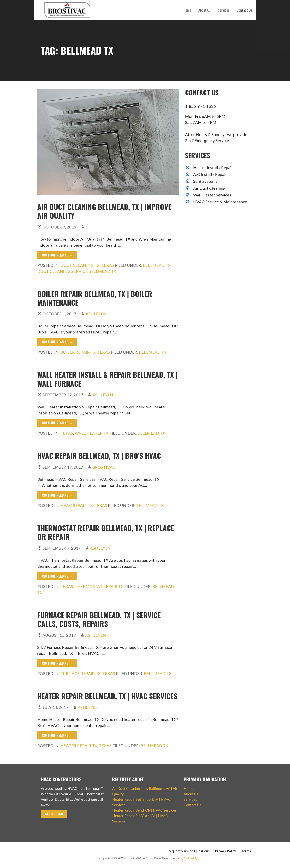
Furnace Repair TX (81, 673)
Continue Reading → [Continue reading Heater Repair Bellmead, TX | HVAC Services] (57, 735)
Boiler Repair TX (78, 352)
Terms (246, 851)
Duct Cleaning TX (80, 265)
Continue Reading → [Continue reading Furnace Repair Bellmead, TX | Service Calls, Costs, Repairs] (57, 663)
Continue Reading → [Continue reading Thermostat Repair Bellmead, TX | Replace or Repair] (57, 576)
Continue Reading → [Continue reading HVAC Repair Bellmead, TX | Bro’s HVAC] (57, 495)
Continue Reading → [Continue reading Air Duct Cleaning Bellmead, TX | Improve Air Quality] (57, 255)
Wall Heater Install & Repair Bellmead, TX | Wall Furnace (107, 379)
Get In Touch (54, 814)
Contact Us (244, 10)
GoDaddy (191, 858)
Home (187, 10)
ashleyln (96, 314)
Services (224, 10)
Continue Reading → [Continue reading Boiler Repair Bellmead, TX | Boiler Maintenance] (57, 342)
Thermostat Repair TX (99, 586)
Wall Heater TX (92, 433)
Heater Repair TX (79, 745)
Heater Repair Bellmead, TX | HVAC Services (107, 696)
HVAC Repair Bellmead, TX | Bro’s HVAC (99, 455)
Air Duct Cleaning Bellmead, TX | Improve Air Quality (104, 211)
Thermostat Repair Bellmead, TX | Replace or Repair (106, 532)
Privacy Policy (226, 851)
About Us (205, 10)
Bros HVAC (104, 467)
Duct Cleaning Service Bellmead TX (77, 271)
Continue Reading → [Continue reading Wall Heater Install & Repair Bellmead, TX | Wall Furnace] (57, 423)
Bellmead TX (157, 265)
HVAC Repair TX (77, 505)
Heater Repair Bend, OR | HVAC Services (144, 810)
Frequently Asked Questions (188, 851)
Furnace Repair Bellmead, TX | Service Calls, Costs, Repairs (99, 619)
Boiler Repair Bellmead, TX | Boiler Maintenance (95, 298)
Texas (108, 265)
